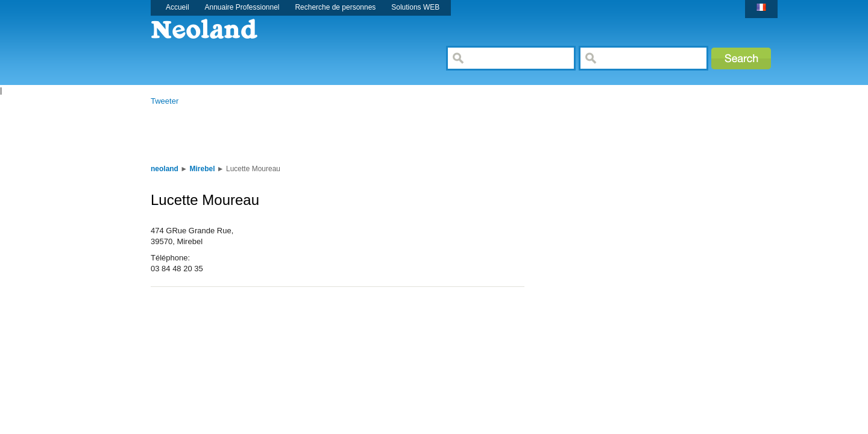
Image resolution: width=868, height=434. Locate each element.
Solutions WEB (415, 7)
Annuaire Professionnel (242, 7)
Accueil (178, 7)
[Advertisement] (364, 134)
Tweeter (165, 101)
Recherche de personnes (335, 7)
